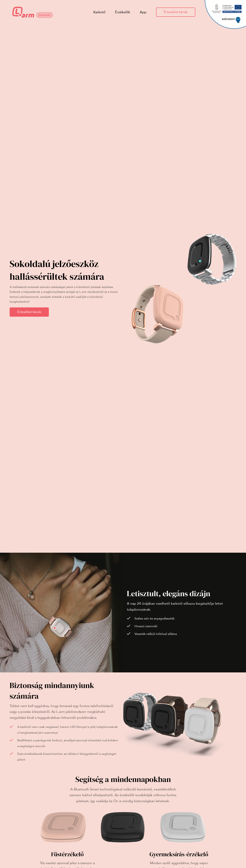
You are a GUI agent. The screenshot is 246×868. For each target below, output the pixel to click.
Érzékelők (123, 12)
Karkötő (99, 12)
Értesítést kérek (176, 12)
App (143, 12)
